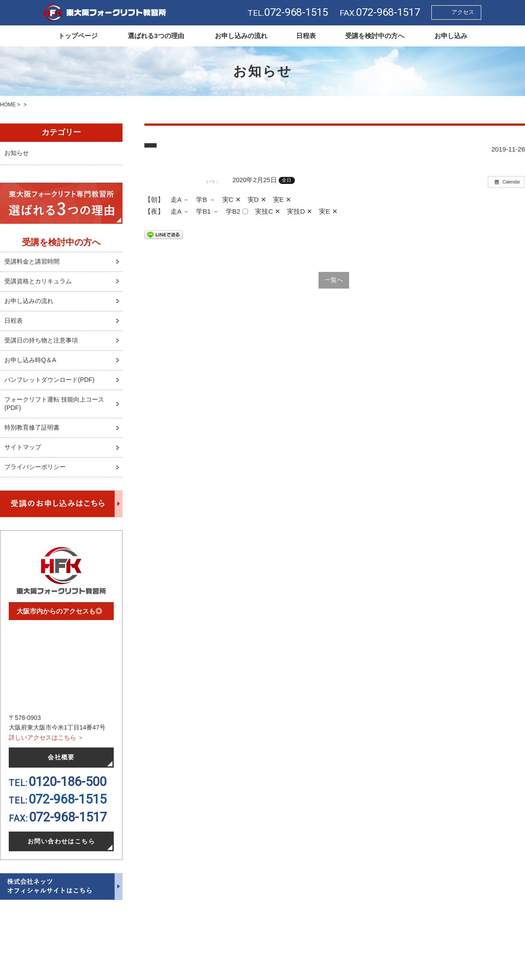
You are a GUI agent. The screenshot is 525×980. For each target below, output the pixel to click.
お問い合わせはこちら (61, 850)
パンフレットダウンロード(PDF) (52, 385)
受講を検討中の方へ (375, 36)
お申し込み (451, 36)
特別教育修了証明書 (34, 435)
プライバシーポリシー (37, 475)
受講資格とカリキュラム (40, 284)
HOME (8, 105)
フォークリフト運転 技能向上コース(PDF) (58, 410)
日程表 (306, 36)
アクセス (463, 12)
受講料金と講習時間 (34, 264)
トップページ (78, 36)
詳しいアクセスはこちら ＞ (46, 745)
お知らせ (17, 154)
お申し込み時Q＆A (32, 365)
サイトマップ (24, 455)
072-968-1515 (67, 807)
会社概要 (61, 766)
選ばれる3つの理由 (156, 36)
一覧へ (334, 280)
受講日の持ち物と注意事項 (44, 345)
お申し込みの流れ (241, 36)
